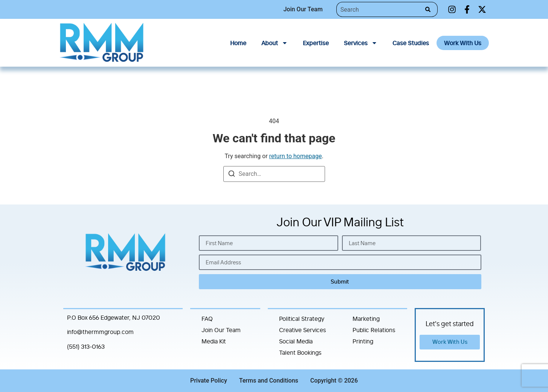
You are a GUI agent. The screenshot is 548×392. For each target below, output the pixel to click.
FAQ (207, 319)
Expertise (316, 43)
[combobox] (379, 9)
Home (238, 43)
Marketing (366, 319)
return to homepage (296, 156)
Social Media (296, 341)
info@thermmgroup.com (100, 332)
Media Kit (214, 341)
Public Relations (374, 330)
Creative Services (303, 330)
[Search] (430, 9)
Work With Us (463, 43)
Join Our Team (221, 330)
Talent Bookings (300, 352)
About (275, 43)
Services (361, 43)
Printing (363, 341)
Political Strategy (302, 319)
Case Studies (411, 43)
